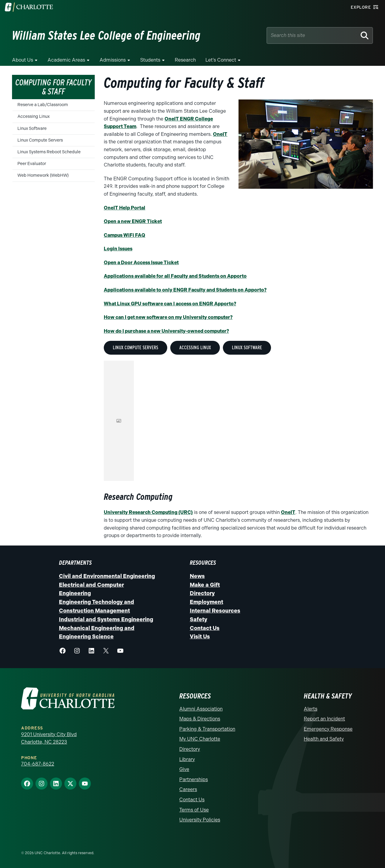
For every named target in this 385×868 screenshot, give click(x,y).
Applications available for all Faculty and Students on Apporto (175, 276)
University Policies (200, 820)
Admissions (113, 60)
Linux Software (32, 128)
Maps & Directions (200, 719)
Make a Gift (205, 585)
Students (150, 60)
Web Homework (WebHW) (43, 175)
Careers (188, 789)
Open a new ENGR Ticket (133, 221)
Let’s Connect (221, 60)
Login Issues (118, 249)
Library (187, 759)
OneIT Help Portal (125, 208)
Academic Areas (66, 60)
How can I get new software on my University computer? (168, 317)
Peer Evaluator (32, 164)
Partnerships (194, 779)
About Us (23, 60)
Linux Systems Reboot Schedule (49, 152)
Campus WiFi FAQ (125, 235)
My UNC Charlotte (200, 739)
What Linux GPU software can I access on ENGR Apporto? (170, 304)
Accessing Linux (34, 116)
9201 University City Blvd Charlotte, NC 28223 (49, 738)
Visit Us (200, 637)
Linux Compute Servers (40, 140)
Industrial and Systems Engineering (106, 619)
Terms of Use (194, 810)
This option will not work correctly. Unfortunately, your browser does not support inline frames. (119, 421)
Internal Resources (215, 611)
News (197, 576)
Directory (202, 593)
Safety (199, 619)
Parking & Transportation (207, 729)
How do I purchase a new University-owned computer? (166, 331)
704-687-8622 (38, 764)
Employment (206, 602)
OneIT (220, 134)
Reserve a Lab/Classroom (43, 105)
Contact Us (205, 628)
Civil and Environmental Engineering (107, 576)
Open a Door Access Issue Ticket (141, 263)
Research (185, 60)
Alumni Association (201, 709)
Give (184, 769)
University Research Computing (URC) (148, 512)
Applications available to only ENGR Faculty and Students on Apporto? (185, 290)
